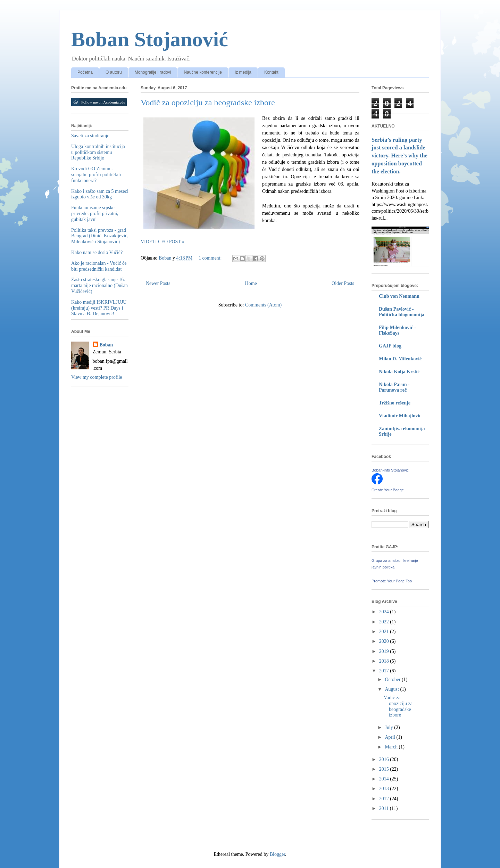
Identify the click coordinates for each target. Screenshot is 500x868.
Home (251, 283)
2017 (385, 671)
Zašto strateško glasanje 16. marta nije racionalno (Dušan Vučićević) (99, 285)
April (390, 737)
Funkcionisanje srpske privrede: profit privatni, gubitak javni (95, 214)
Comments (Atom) (263, 305)
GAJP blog (390, 346)
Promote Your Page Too (392, 581)
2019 (385, 651)
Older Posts (343, 283)
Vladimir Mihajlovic (400, 416)
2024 (385, 612)
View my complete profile (97, 377)
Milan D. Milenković (400, 359)
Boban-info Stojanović (390, 470)
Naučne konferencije (203, 72)
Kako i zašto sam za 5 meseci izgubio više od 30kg (100, 194)
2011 (385, 808)
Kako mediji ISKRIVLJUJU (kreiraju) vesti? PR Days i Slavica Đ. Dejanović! (99, 308)
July (389, 727)
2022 (385, 622)
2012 (385, 799)
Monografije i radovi (153, 72)
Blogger (277, 854)
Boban (106, 345)
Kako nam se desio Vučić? (97, 252)
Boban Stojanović (150, 39)
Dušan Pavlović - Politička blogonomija (402, 312)
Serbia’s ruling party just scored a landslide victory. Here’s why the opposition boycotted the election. (399, 156)
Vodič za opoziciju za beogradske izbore (208, 103)
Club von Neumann (399, 296)
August (392, 689)
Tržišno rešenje (395, 403)
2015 (385, 769)
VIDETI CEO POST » (162, 242)
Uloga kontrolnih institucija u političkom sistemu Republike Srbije (98, 152)
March (392, 747)
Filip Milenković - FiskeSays (397, 330)
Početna (85, 72)
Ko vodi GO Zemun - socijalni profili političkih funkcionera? (96, 175)
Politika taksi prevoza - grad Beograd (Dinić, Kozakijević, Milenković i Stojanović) (100, 236)
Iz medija (243, 72)
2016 (385, 759)
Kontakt (271, 72)
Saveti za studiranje (90, 136)
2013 (385, 789)
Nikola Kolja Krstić (399, 372)
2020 (385, 641)
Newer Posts (158, 283)
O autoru (114, 72)
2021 (385, 632)
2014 (385, 779)
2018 (385, 661)
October (393, 679)
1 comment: (211, 258)
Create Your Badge (388, 490)
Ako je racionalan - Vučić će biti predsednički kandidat (99, 266)
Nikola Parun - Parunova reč (394, 387)
